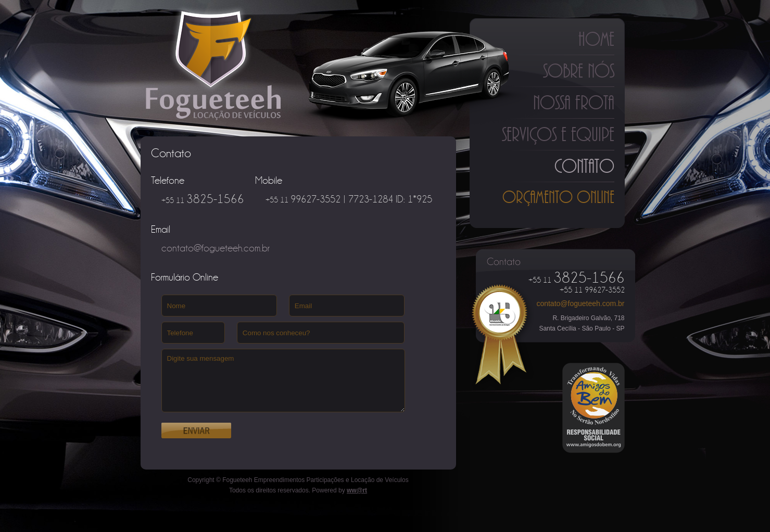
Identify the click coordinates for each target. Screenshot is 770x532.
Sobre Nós (579, 71)
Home (596, 39)
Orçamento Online (558, 197)
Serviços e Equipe (558, 134)
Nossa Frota (574, 103)
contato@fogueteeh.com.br (580, 303)
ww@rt (357, 490)
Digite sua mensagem (283, 381)
